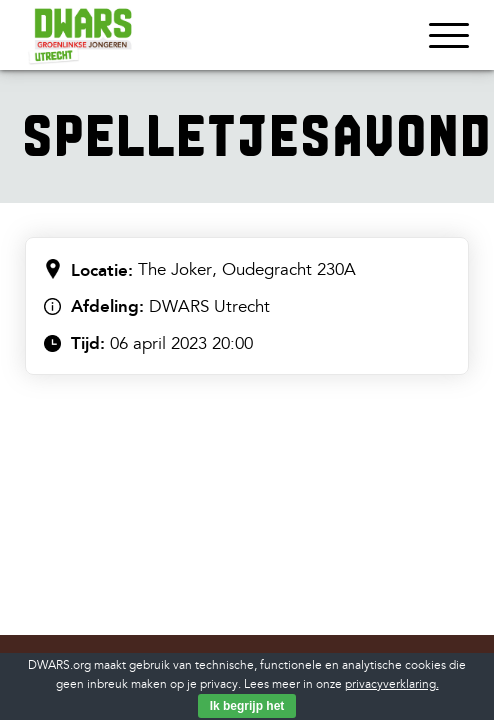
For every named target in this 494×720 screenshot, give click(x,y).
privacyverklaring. (392, 684)
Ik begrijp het (247, 706)
